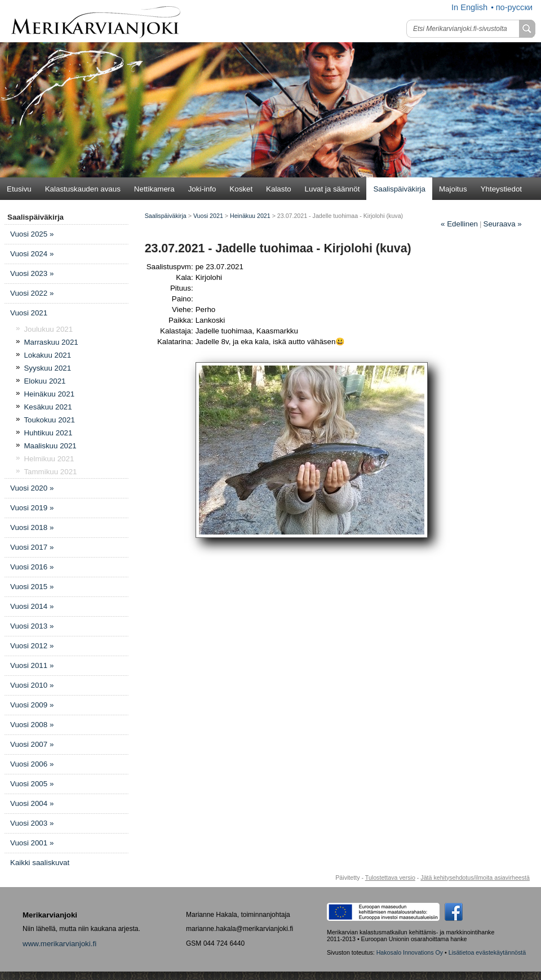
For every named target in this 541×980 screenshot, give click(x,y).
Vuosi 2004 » (32, 803)
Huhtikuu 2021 (48, 433)
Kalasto (278, 189)
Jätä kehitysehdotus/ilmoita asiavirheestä (475, 877)
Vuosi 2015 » (32, 587)
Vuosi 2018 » (32, 527)
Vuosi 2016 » (32, 567)
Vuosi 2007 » (32, 744)
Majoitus (453, 189)
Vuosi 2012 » (32, 646)
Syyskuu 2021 (47, 368)
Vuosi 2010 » (32, 685)
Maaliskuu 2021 (50, 446)
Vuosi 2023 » (32, 273)
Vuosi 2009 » (32, 705)
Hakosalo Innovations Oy (410, 952)
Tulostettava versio (390, 877)
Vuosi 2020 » (32, 488)
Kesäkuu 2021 (48, 407)
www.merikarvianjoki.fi (59, 944)
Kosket (241, 189)
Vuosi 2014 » (32, 606)
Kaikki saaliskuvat (40, 863)
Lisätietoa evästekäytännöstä (487, 952)
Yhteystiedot (501, 189)
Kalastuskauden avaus (83, 189)
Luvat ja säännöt (332, 189)
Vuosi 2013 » (32, 626)
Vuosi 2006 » (32, 764)
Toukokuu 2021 (49, 420)
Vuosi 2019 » (32, 508)
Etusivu (19, 189)
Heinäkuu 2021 (49, 394)
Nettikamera (154, 189)
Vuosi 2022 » (32, 293)
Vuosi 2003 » (32, 823)
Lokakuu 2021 (47, 355)
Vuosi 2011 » (32, 665)
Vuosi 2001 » (32, 843)
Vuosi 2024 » (32, 254)
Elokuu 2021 (45, 381)
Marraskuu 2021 (51, 342)
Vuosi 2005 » (32, 784)
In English (469, 7)
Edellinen (459, 224)
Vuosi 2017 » (32, 547)
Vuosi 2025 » (32, 234)
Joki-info (202, 189)
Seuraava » (503, 224)
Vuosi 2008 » (32, 725)
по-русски (514, 7)
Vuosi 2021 (29, 313)
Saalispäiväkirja (399, 189)
